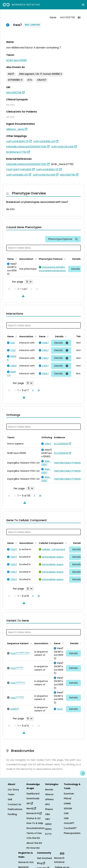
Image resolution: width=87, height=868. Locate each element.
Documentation (36, 828)
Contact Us (14, 804)
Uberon (49, 794)
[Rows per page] (29, 282)
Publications (15, 809)
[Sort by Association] (35, 259)
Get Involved (44, 858)
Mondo (49, 790)
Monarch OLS (26, 862)
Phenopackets (72, 833)
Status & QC (34, 818)
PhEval (68, 798)
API (30, 803)
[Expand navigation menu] (83, 5)
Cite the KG (33, 838)
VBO (48, 819)
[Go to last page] (38, 390)
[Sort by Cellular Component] (65, 543)
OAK (66, 813)
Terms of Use (34, 833)
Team (11, 794)
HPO (48, 804)
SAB (10, 799)
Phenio (49, 809)
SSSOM (68, 808)
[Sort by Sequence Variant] (31, 643)
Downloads (33, 798)
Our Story (13, 790)
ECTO (48, 834)
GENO (48, 824)
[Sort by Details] (65, 336)
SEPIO (48, 829)
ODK (66, 818)
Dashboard (33, 794)
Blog (41, 863)
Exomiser (69, 794)
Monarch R (34, 813)
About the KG (34, 843)
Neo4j (31, 808)
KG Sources (33, 848)
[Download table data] (23, 296)
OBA (48, 814)
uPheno (49, 799)
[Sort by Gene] (16, 259)
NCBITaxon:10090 (16, 60)
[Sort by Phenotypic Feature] (64, 259)
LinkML (67, 803)
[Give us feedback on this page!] (83, 773)
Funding (12, 814)
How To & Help (35, 823)
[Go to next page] (32, 390)
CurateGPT (70, 828)
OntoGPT (69, 823)
